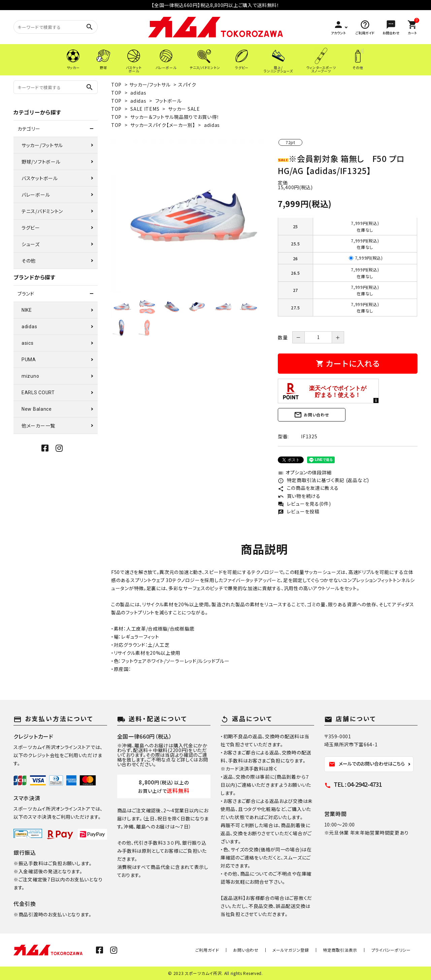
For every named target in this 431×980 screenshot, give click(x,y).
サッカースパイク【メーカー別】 (163, 125)
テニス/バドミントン (42, 211)
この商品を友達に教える (308, 488)
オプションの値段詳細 (305, 472)
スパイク (187, 85)
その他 (29, 261)
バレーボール (36, 195)
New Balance (37, 409)
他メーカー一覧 (38, 426)
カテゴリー (29, 129)
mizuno (30, 376)
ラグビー (31, 228)
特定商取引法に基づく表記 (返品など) (323, 480)
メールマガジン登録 (301, 950)
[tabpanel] (188, 216)
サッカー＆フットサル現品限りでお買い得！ (175, 117)
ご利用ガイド (226, 950)
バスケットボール (40, 178)
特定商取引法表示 (346, 950)
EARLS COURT (38, 393)
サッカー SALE (184, 109)
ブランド (26, 294)
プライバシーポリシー (393, 950)
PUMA (29, 360)
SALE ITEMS (145, 109)
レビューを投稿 (299, 511)
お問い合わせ (311, 415)
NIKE (27, 310)
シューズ (31, 244)
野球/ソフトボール (41, 162)
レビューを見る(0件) (304, 504)
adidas (138, 93)
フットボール (169, 101)
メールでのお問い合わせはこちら (367, 764)
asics (28, 343)
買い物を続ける (299, 496)
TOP (116, 85)
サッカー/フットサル (150, 85)
